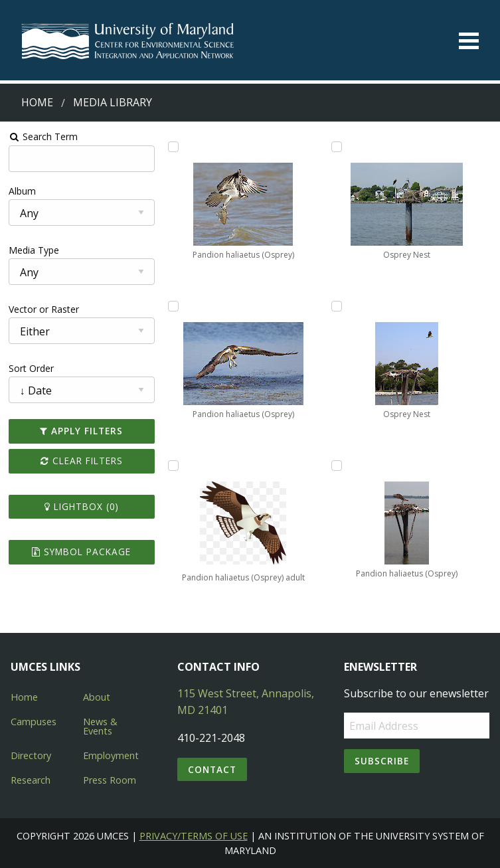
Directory (31, 755)
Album (22, 191)
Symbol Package (81, 552)
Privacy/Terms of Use (194, 836)
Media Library (113, 102)
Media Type (34, 250)
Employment (111, 755)
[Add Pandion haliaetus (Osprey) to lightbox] (173, 147)
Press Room (110, 780)
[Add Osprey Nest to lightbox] (337, 147)
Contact (212, 769)
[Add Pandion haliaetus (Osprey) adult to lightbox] (173, 466)
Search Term (43, 136)
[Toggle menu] (469, 41)
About (97, 697)
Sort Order (31, 368)
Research (31, 780)
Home (37, 102)
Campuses (34, 722)
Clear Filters (82, 461)
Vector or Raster (44, 309)
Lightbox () (82, 506)
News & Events (100, 726)
